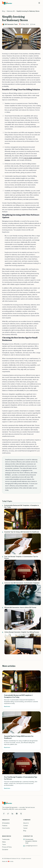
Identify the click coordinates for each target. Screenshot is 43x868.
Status (4, 842)
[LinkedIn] (12, 814)
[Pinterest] (17, 814)
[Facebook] (4, 814)
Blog (4, 11)
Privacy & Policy (7, 847)
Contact (26, 826)
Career (25, 828)
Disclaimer (5, 850)
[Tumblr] (21, 814)
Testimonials (6, 839)
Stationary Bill (11, 11)
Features (5, 826)
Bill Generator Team (10, 24)
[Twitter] (8, 814)
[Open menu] (39, 3)
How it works (6, 828)
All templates (6, 823)
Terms (4, 844)
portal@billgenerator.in (31, 846)
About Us (26, 823)
